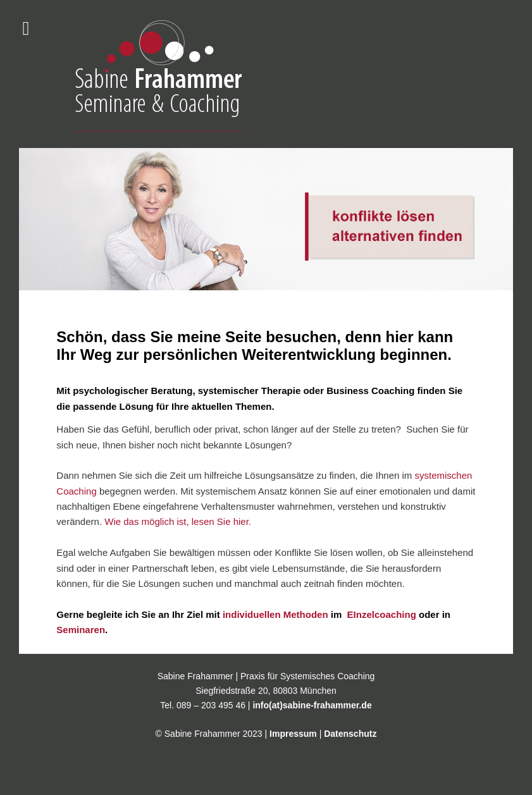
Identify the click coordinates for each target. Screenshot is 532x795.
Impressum (293, 734)
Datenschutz (350, 734)
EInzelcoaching (380, 614)
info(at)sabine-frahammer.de (312, 705)
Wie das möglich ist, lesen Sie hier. (178, 521)
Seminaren (81, 630)
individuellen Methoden (275, 614)
